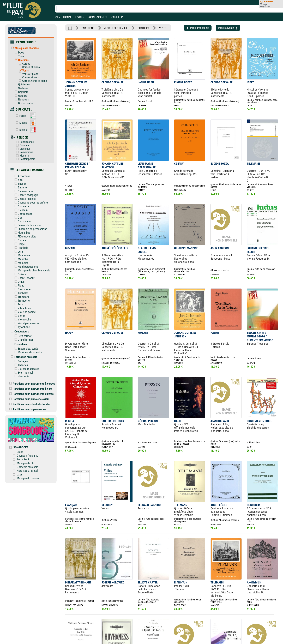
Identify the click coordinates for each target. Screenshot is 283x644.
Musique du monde (28, 478)
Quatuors (21, 60)
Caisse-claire (23, 191)
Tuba (18, 304)
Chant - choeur (24, 278)
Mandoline (21, 255)
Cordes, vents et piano (32, 81)
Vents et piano (28, 74)
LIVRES (80, 17)
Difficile (21, 130)
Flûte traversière (25, 236)
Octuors (20, 96)
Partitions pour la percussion (28, 409)
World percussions (26, 323)
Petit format (22, 336)
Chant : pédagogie (26, 195)
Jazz (19, 474)
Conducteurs (19, 331)
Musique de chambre (24, 48)
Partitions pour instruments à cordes (32, 384)
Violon (19, 316)
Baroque (22, 145)
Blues (20, 452)
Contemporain (25, 159)
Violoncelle (22, 319)
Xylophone (21, 327)
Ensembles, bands (26, 349)
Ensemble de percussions (30, 229)
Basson (20, 184)
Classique (23, 149)
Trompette (21, 301)
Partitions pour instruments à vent (31, 389)
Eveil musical (23, 373)
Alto (18, 180)
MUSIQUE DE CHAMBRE (116, 28)
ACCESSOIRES (97, 17)
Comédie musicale (28, 467)
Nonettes (21, 99)
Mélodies (21, 263)
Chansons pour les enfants (31, 202)
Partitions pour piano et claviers (29, 399)
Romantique (24, 152)
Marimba (20, 259)
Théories (20, 365)
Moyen (20, 123)
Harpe (19, 244)
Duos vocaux (23, 221)
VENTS (163, 28)
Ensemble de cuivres (27, 225)
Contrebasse (23, 214)
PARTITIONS (63, 17)
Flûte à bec (22, 233)
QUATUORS (143, 28)
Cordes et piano (29, 67)
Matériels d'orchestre (27, 352)
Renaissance (24, 142)
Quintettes (22, 84)
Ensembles (18, 344)
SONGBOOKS (21, 447)
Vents (23, 71)
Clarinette (21, 206)
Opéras (19, 274)
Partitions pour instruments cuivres (32, 394)
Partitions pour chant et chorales (30, 404)
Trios (19, 56)
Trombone (21, 297)
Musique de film (26, 463)
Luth (18, 252)
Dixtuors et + (23, 103)
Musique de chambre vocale (31, 270)
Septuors (21, 92)
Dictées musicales (26, 369)
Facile (20, 116)
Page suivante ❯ (228, 28)
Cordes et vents (28, 77)
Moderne (22, 156)
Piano (19, 285)
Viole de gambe (24, 312)
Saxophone (22, 289)
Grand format (23, 340)
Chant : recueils (24, 199)
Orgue (19, 282)
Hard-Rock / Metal (27, 471)
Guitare (19, 240)
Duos (19, 52)
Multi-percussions (26, 267)
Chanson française (28, 456)
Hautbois (21, 248)
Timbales (21, 293)
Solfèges (20, 361)
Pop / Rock (23, 459)
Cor (17, 218)
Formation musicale (23, 357)
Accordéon (22, 176)
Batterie (20, 187)
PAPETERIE (118, 17)
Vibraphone (22, 308)
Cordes (24, 64)
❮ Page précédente (198, 28)
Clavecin (20, 210)
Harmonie (21, 376)
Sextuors (21, 88)
